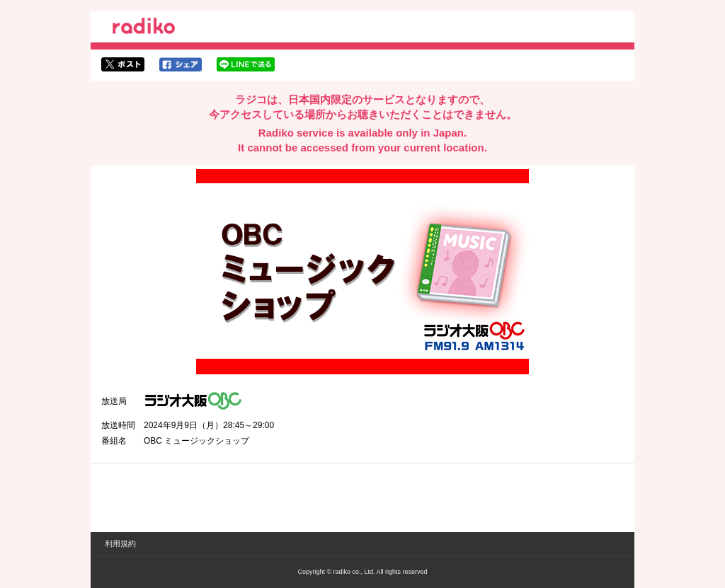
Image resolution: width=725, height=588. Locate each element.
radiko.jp (144, 28)
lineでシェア (246, 64)
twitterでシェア (123, 64)
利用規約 (120, 543)
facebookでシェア (181, 64)
